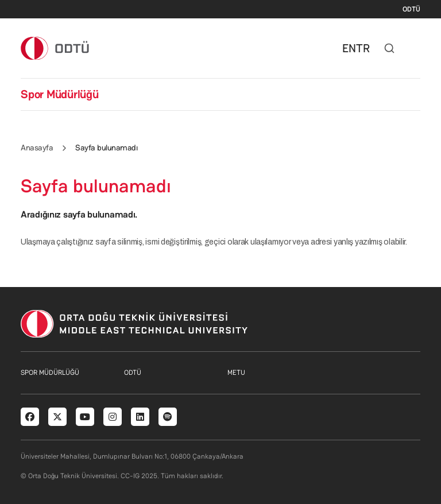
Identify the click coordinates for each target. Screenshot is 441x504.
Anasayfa (37, 148)
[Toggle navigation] (415, 48)
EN (349, 48)
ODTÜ (411, 9)
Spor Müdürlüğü (60, 94)
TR (363, 48)
